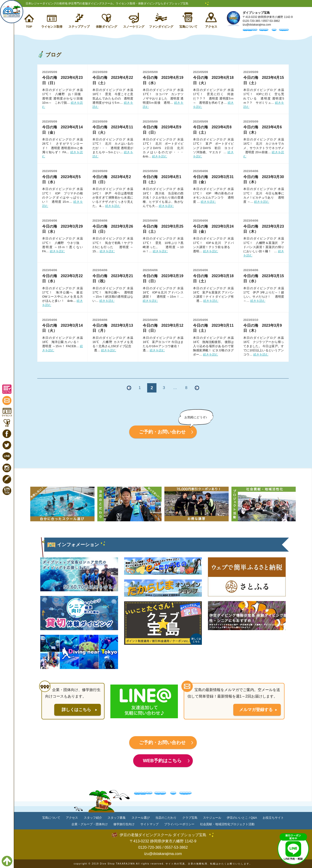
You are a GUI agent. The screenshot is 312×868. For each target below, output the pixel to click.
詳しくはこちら (76, 710)
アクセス (211, 27)
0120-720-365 (251, 21)
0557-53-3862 (271, 21)
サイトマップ (149, 824)
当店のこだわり (166, 818)
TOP (29, 27)
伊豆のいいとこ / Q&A (242, 818)
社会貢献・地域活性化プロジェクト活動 (227, 824)
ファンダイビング (161, 27)
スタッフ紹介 (93, 818)
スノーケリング (134, 27)
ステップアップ (79, 27)
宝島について (188, 27)
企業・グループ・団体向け (90, 824)
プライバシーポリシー (179, 824)
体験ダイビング (107, 27)
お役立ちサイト (273, 818)
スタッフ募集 (117, 818)
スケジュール (212, 818)
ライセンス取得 (52, 27)
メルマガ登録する (256, 710)
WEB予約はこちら (162, 761)
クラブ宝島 (190, 818)
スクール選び (141, 818)
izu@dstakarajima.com (257, 25)
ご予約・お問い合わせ (162, 432)
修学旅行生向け (124, 824)
